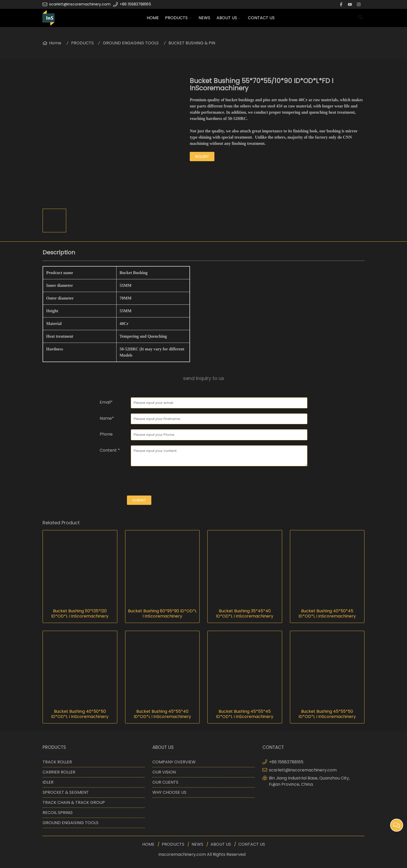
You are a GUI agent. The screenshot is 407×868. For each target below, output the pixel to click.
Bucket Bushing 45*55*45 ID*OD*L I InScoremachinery (245, 714)
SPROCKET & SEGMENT (66, 792)
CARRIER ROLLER (59, 772)
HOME (153, 18)
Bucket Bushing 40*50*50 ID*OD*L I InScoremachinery (80, 714)
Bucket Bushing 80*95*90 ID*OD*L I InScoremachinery (162, 614)
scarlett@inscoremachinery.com (80, 4)
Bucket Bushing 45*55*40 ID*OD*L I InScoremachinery (162, 714)
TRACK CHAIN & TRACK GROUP (74, 802)
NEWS (204, 18)
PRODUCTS (176, 18)
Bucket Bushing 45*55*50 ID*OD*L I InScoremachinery (327, 714)
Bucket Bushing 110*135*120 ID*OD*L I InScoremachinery (80, 614)
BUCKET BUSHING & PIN (192, 43)
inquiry (202, 157)
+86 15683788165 (135, 4)
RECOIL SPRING (58, 813)
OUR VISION (164, 772)
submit (139, 500)
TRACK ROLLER (57, 762)
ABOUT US (227, 18)
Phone (106, 434)
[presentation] (139, 482)
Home (55, 43)
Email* (106, 402)
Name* (107, 418)
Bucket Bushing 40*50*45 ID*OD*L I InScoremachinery (327, 614)
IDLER (48, 782)
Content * (110, 450)
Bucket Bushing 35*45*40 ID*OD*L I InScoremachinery (245, 614)
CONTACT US (261, 18)
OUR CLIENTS (165, 782)
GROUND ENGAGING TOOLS (131, 43)
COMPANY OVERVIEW (174, 762)
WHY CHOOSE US (169, 792)
